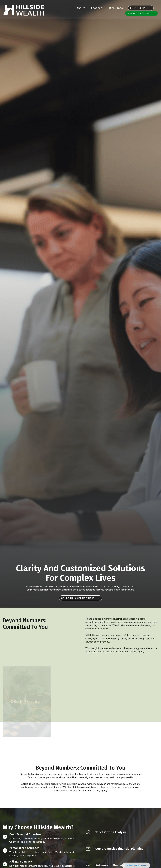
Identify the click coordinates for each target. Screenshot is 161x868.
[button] (81, 8)
